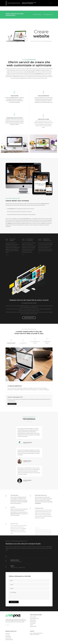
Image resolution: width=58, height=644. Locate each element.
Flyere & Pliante (8, 626)
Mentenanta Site (33, 611)
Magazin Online (35, 295)
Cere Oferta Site (12, 393)
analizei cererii (16, 492)
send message (14, 591)
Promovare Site (33, 613)
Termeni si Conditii (39, 640)
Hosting (31, 614)
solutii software (22, 609)
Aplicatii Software (33, 616)
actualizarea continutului (40, 107)
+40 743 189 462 (36, 624)
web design (8, 610)
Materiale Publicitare (9, 629)
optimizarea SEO (34, 303)
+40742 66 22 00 (21, 557)
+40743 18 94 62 (14, 557)
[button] (2, 133)
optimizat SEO (32, 204)
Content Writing (8, 627)
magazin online (9, 61)
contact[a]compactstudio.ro (16, 551)
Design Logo (31, 4)
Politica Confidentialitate (48, 640)
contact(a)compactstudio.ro (14, 3)
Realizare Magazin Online (31, 3)
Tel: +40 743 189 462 (6, 3)
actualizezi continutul (26, 235)
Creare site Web (33, 606)
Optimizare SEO (25, 4)
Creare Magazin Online (34, 608)
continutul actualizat (36, 213)
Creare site (24, 3)
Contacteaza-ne (13, 60)
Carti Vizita (8, 624)
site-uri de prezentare (12, 611)
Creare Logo (8, 623)
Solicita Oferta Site (29, 307)
